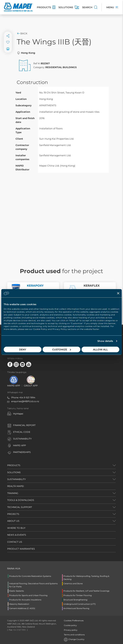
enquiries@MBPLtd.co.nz (25, 401)
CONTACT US (15, 542)
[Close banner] (118, 293)
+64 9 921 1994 (27, 397)
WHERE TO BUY (16, 528)
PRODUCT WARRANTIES (21, 549)
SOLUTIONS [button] (14, 472)
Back (22, 33)
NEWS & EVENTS (17, 535)
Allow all (100, 349)
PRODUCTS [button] (14, 465)
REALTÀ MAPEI (16, 486)
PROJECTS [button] (13, 514)
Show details (105, 341)
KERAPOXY (35, 286)
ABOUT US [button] (13, 521)
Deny (23, 349)
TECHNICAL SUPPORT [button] (20, 507)
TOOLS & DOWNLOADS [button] (21, 500)
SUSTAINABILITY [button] (16, 479)
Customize (62, 349)
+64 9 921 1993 (19, 630)
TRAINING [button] (13, 493)
